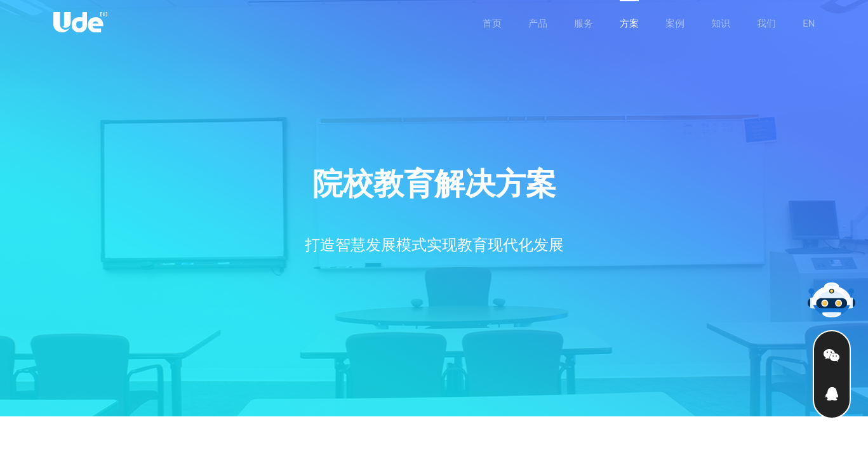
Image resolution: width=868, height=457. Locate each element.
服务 (584, 23)
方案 (629, 23)
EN (809, 23)
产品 (538, 23)
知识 (721, 23)
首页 (492, 23)
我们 (766, 23)
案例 (675, 23)
